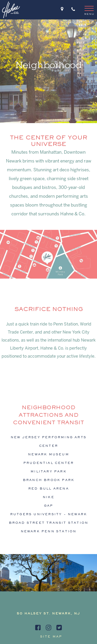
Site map (51, 637)
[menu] (89, 10)
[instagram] (48, 628)
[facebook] (38, 628)
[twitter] (59, 628)
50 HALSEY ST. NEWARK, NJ (48, 614)
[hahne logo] (11, 17)
